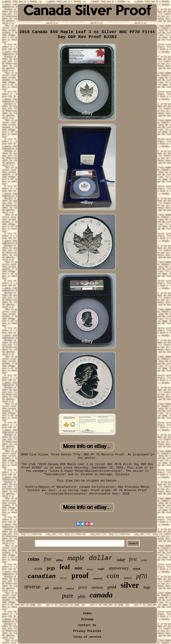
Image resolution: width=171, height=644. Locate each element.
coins (33, 559)
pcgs (51, 568)
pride (144, 560)
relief (121, 560)
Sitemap (87, 619)
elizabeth (98, 578)
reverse (32, 586)
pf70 (142, 576)
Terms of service (87, 637)
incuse (63, 578)
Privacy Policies (87, 631)
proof (80, 576)
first (133, 559)
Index (87, 613)
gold (112, 587)
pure (68, 595)
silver (130, 585)
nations (97, 587)
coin (113, 576)
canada (101, 595)
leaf (65, 567)
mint (78, 568)
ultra (60, 560)
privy (83, 587)
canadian (42, 576)
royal (137, 569)
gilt (47, 588)
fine (48, 559)
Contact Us (87, 625)
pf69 (81, 597)
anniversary (119, 568)
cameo (128, 578)
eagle (101, 569)
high (147, 587)
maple (76, 558)
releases (70, 589)
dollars (90, 569)
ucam (38, 568)
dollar (101, 558)
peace (58, 588)
